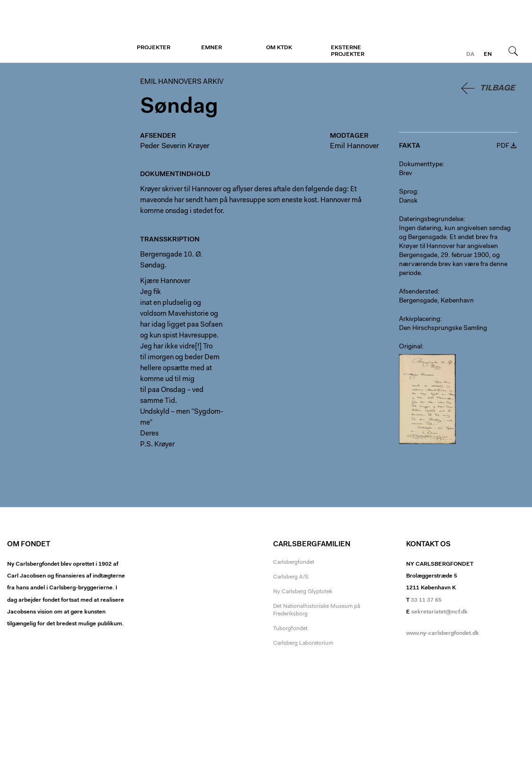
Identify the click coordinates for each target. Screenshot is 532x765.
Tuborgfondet (290, 629)
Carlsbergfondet (294, 562)
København (457, 301)
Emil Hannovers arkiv (65, 32)
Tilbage (497, 88)
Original (410, 347)
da (470, 54)
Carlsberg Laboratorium (303, 643)
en (488, 54)
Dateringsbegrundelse (431, 220)
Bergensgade (418, 301)
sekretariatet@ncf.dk (439, 612)
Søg (513, 51)
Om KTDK (279, 48)
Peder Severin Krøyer (175, 146)
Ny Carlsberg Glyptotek (303, 592)
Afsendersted (418, 292)
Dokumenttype (421, 165)
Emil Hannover (355, 146)
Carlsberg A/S (291, 577)
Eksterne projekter (348, 51)
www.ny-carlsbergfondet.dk (443, 633)
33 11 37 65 (426, 600)
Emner (212, 48)
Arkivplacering (420, 320)
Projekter (154, 48)
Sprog (408, 192)
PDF (503, 146)
